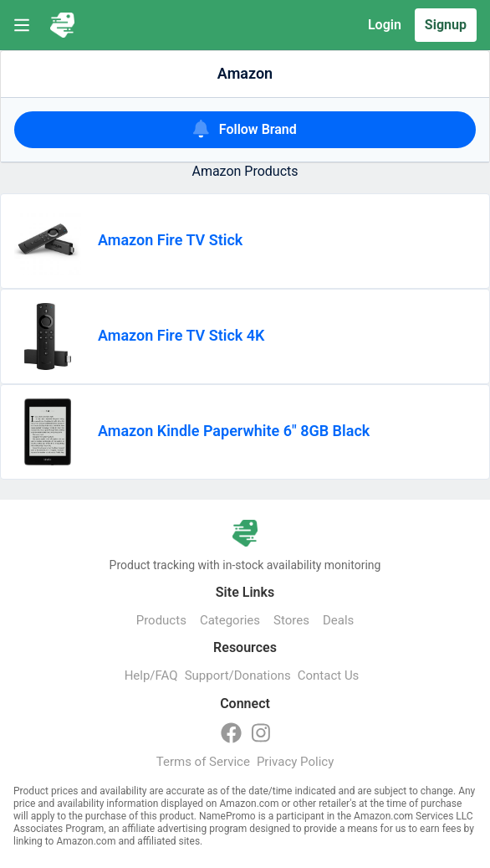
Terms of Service (203, 762)
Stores (291, 620)
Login (385, 25)
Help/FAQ (151, 675)
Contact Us (329, 675)
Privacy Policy (295, 762)
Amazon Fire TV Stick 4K (181, 335)
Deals (338, 620)
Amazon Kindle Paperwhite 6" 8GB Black (234, 431)
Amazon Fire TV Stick (170, 240)
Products (161, 620)
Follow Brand (245, 128)
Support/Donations (238, 675)
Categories (230, 620)
